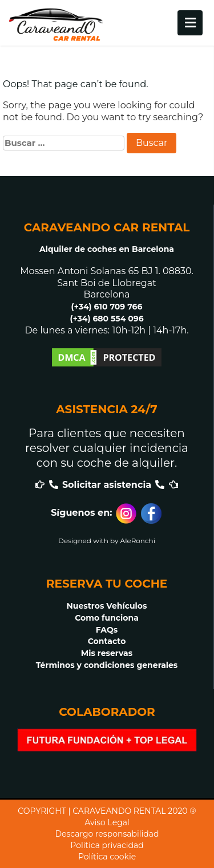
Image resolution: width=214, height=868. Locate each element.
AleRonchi (138, 541)
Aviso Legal (107, 822)
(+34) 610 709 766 (107, 307)
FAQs (107, 630)
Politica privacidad (107, 845)
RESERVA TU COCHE (107, 584)
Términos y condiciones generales (107, 665)
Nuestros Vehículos (107, 606)
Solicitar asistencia (107, 485)
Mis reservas (107, 653)
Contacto (107, 641)
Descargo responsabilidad (107, 834)
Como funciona (107, 618)
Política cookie (107, 857)
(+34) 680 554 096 (106, 319)
